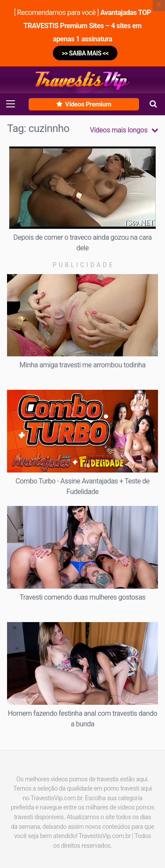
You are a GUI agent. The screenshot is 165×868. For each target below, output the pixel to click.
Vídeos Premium (84, 104)
